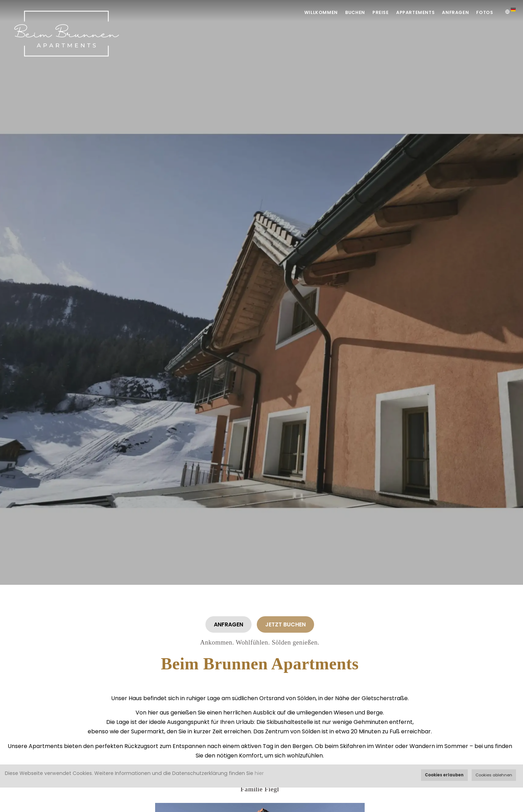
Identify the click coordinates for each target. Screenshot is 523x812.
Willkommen (309, 12)
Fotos (484, 12)
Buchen (345, 12)
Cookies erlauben (444, 775)
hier (259, 773)
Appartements (410, 12)
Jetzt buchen (285, 624)
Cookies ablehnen (494, 775)
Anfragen (452, 12)
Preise (373, 12)
